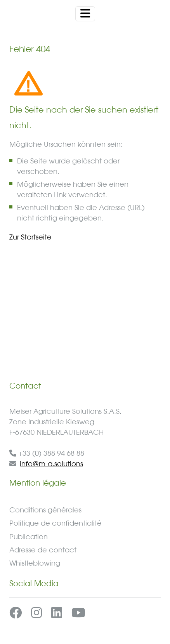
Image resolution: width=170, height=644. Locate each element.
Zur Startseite (30, 237)
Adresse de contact (43, 550)
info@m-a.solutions (51, 463)
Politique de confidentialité (56, 523)
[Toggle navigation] (85, 14)
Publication (29, 536)
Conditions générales (45, 510)
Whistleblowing (35, 563)
